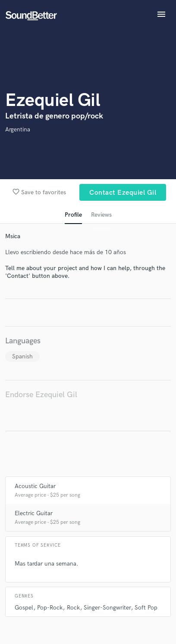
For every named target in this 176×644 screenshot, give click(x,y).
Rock (73, 608)
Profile (73, 215)
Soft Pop (146, 608)
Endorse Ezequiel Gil (41, 395)
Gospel (24, 608)
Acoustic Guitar (35, 486)
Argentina (18, 129)
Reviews (101, 215)
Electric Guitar (34, 513)
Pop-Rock (50, 608)
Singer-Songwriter (107, 608)
